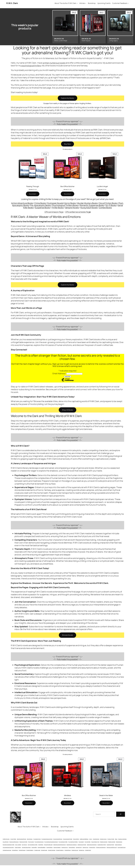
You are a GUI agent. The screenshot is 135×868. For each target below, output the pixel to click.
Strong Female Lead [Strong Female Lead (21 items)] (48, 845)
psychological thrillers (31, 66)
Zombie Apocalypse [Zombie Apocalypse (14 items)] (7, 850)
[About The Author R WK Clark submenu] (77, 3)
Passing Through (33, 186)
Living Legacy (113, 41)
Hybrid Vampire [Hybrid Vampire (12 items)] (96, 839)
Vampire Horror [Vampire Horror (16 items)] (65, 847)
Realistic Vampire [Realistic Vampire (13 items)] (104, 842)
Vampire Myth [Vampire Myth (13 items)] (79, 847)
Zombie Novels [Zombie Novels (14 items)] (44, 850)
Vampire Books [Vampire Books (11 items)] (49, 847)
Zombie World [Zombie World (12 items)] (88, 850)
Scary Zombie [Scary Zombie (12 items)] (18, 845)
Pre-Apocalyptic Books (41, 205)
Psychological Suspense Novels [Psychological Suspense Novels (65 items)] (51, 842)
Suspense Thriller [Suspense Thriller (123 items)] (110, 845)
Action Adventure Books (22, 203)
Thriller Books (58, 208)
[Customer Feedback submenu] (128, 3)
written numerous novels (54, 63)
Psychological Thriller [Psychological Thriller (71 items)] (63, 842)
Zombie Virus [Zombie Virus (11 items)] (82, 850)
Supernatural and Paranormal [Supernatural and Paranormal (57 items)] (59, 845)
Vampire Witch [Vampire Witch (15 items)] (92, 847)
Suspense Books (43, 208)
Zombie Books (105, 208)
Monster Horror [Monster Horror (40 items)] (103, 839)
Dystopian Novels (55, 203)
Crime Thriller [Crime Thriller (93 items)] (13, 839)
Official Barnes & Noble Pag (78, 212)
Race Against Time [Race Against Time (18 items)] (95, 842)
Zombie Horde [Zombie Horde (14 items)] (37, 850)
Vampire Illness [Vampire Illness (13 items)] (72, 847)
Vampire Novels (72, 208)
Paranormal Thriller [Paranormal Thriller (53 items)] (23, 842)
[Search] (121, 814)
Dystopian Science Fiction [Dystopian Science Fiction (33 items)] (47, 839)
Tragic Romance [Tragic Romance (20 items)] (118, 845)
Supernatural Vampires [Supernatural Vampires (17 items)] (92, 845)
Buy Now (67, 144)
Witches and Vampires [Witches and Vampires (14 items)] (101, 847)
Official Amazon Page (54, 212)
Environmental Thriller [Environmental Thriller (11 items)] (68, 839)
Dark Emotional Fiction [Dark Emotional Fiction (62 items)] (22, 839)
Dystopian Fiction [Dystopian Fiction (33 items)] (37, 839)
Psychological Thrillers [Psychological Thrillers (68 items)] (73, 842)
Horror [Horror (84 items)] (91, 839)
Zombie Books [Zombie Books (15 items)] (15, 850)
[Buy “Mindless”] (67, 803)
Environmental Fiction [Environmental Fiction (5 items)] (58, 839)
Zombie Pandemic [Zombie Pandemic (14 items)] (60, 850)
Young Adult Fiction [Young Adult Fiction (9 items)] (121, 847)
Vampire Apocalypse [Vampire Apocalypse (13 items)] (26, 847)
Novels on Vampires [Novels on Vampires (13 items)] (122, 839)
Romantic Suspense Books (92, 205)
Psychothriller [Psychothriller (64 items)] (88, 842)
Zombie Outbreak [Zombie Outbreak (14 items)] (52, 850)
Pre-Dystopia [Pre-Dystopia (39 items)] (31, 842)
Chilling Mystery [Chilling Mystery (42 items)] (6, 839)
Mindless (67, 795)
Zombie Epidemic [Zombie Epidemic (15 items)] (30, 850)
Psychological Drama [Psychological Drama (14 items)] (39, 842)
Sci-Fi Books (111, 205)
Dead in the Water (106, 795)
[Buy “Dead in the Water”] (106, 803)
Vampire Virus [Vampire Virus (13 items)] (85, 847)
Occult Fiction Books (108, 203)
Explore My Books (67, 98)
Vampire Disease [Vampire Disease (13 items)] (57, 847)
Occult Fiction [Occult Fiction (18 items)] (6, 842)
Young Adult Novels (89, 208)
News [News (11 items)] (116, 839)
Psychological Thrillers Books (65, 205)
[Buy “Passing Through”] (33, 194)
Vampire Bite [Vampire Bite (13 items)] (34, 847)
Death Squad (86, 41)
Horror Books (70, 203)
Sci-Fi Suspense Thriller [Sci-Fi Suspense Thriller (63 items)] (33, 845)
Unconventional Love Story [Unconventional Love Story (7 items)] (8, 847)
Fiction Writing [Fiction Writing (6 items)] (76, 839)
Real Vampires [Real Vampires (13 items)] (119, 842)
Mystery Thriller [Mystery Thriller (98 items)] (111, 839)
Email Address (59, 373)
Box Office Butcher (67, 186)
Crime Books (40, 203)
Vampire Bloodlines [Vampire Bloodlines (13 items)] (42, 847)
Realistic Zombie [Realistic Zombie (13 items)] (112, 842)
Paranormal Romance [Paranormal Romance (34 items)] (14, 842)
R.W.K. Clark (12, 3)
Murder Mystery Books (87, 203)
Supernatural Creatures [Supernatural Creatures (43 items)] (72, 845)
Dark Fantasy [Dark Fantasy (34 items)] (30, 839)
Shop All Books (68, 410)
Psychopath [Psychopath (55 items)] (81, 842)
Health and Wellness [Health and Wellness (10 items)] (84, 839)
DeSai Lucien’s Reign (61, 41)
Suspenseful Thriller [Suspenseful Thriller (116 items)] (102, 845)
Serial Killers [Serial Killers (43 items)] (41, 845)
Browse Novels (68, 635)
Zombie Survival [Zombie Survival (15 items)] (75, 850)
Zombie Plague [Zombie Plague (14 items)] (68, 850)
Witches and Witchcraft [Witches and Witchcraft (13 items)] (112, 847)
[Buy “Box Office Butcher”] (67, 194)
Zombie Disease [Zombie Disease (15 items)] (22, 850)
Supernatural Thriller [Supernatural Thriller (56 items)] (82, 845)
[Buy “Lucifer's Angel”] (102, 194)
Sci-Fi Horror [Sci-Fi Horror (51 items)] (24, 845)
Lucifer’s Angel (102, 186)
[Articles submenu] (86, 3)
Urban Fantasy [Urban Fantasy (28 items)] (18, 847)
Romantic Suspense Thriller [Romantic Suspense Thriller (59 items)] (9, 845)
